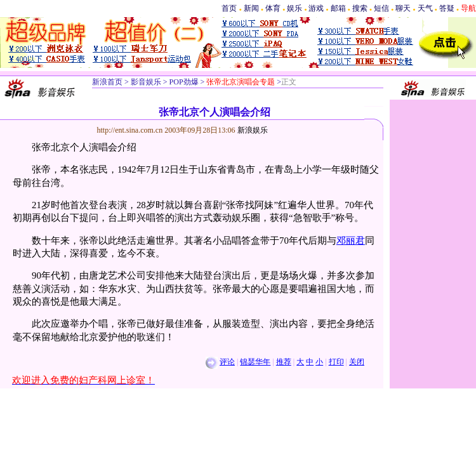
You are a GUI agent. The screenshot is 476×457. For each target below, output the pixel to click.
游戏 (316, 8)
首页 (229, 8)
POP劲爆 (183, 82)
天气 (425, 8)
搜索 (360, 8)
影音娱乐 (146, 82)
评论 (227, 362)
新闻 (251, 8)
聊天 (403, 8)
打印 (336, 362)
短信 (381, 8)
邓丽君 (351, 241)
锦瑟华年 (255, 362)
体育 (273, 8)
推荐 (284, 362)
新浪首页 (107, 82)
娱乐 (294, 8)
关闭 (357, 362)
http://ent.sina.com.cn (131, 130)
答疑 (447, 8)
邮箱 (338, 8)
